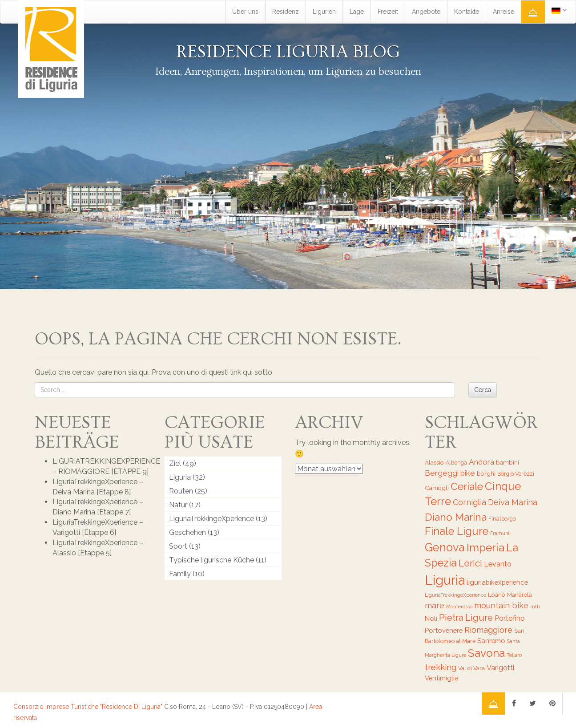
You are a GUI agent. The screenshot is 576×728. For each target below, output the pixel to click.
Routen (181, 491)
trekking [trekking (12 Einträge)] (441, 667)
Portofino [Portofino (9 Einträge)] (510, 618)
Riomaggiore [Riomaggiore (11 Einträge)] (488, 630)
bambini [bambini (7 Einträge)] (508, 462)
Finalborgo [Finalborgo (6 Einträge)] (502, 519)
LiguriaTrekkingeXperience (211, 519)
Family (180, 574)
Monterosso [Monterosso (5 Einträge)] (459, 607)
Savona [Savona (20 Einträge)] (486, 653)
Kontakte (467, 12)
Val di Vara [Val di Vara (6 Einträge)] (471, 668)
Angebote (426, 12)
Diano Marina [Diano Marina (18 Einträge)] (456, 517)
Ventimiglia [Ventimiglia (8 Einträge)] (442, 678)
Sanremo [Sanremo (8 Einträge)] (491, 641)
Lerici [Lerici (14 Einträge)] (470, 563)
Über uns (245, 12)
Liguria (180, 477)
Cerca (483, 390)
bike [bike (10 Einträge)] (468, 473)
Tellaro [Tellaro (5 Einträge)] (514, 655)
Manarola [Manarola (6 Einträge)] (520, 595)
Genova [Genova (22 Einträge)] (445, 547)
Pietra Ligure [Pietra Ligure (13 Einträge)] (466, 618)
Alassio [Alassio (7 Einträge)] (434, 462)
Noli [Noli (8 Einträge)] (431, 618)
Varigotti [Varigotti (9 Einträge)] (500, 668)
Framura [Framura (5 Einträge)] (500, 533)
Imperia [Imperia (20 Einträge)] (485, 548)
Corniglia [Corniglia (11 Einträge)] (469, 502)
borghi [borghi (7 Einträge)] (486, 473)
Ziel (175, 463)
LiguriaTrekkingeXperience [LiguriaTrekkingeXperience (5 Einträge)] (455, 595)
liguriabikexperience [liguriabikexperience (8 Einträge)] (497, 582)
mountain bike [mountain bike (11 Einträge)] (501, 605)
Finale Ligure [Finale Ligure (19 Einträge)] (457, 531)
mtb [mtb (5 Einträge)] (535, 607)
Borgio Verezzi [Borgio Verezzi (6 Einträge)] (516, 474)
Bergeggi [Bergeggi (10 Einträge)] (442, 473)
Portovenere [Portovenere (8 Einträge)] (444, 630)
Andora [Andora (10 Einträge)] (481, 462)
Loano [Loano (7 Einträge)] (497, 595)
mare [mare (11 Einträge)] (435, 605)
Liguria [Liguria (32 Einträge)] (445, 580)
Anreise (503, 12)
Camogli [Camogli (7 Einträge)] (437, 488)
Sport (178, 546)
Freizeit (388, 12)
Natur (178, 505)
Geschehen (187, 532)
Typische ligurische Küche (211, 560)
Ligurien (324, 12)
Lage (357, 12)
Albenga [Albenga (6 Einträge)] (456, 463)
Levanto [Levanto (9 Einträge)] (498, 564)
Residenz (286, 12)
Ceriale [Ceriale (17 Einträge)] (467, 486)
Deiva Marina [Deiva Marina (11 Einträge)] (513, 502)
